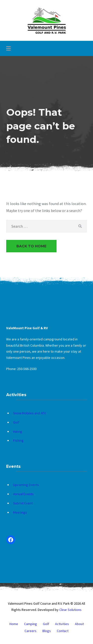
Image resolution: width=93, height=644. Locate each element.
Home (14, 624)
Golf (16, 422)
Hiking (18, 431)
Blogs (47, 631)
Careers (31, 631)
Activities (62, 624)
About (79, 624)
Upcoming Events (26, 485)
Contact (63, 631)
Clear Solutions (70, 610)
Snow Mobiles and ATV (30, 413)
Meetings (20, 512)
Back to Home (31, 246)
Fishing (18, 440)
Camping (31, 624)
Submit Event (23, 503)
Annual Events (23, 494)
